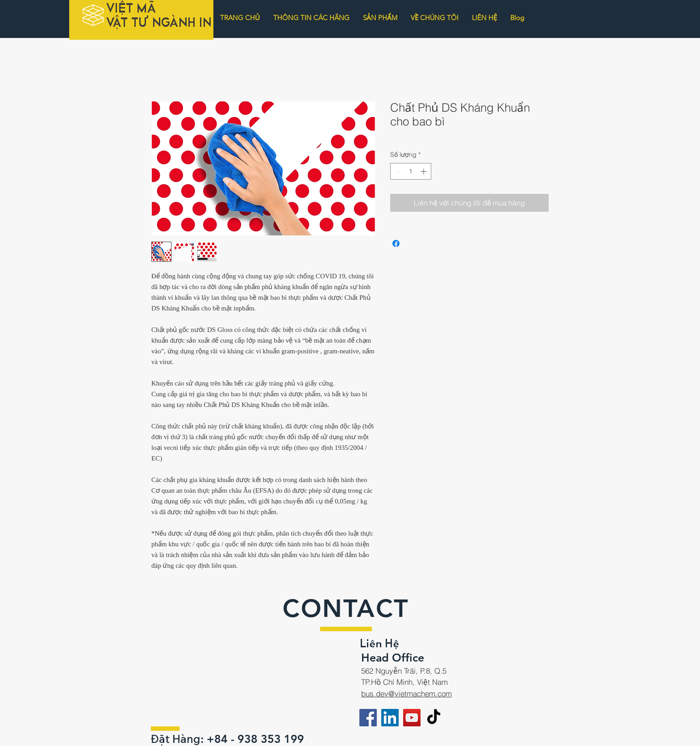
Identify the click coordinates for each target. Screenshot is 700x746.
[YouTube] (412, 718)
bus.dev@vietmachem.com (406, 694)
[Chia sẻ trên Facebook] (396, 243)
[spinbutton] (411, 171)
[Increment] (424, 171)
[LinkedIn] (390, 718)
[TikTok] (434, 718)
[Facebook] (368, 718)
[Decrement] (397, 171)
